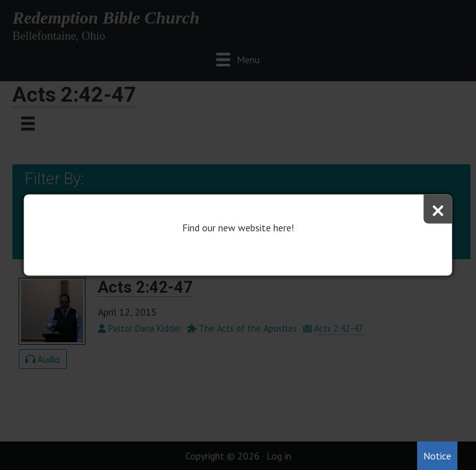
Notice (437, 456)
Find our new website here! (238, 228)
